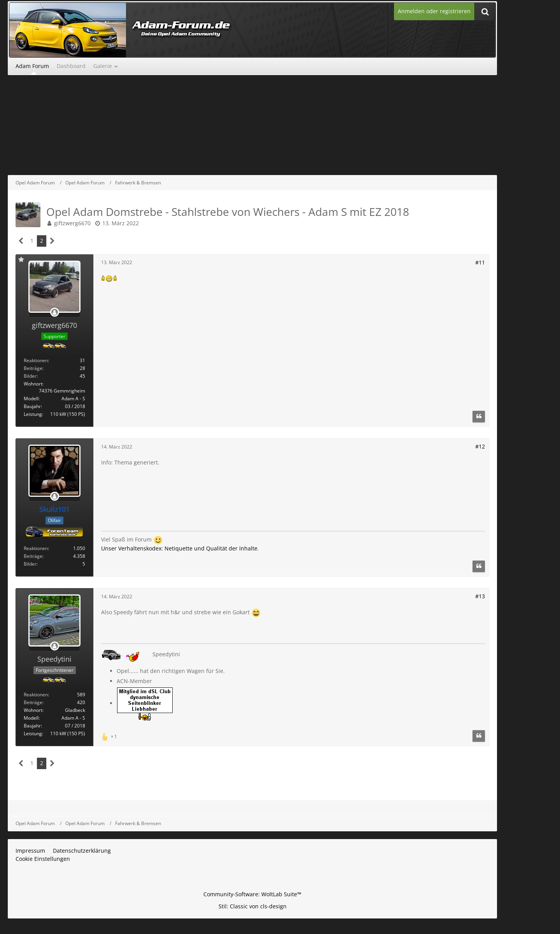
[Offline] (54, 313)
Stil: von (253, 906)
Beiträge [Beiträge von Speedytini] (33, 702)
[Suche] (485, 11)
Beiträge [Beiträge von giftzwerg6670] (33, 368)
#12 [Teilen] (480, 446)
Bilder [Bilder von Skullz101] (30, 564)
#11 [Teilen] (480, 262)
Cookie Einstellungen (43, 859)
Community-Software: (252, 894)
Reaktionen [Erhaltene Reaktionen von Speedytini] (36, 695)
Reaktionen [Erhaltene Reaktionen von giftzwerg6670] (36, 360)
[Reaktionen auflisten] (110, 736)
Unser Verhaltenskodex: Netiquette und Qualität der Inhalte (179, 548)
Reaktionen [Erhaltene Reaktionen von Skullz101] (36, 548)
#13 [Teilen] (480, 596)
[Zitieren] (479, 417)
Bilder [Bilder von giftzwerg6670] (30, 376)
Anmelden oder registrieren (434, 11)
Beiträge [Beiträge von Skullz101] (33, 556)
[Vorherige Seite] (21, 241)
